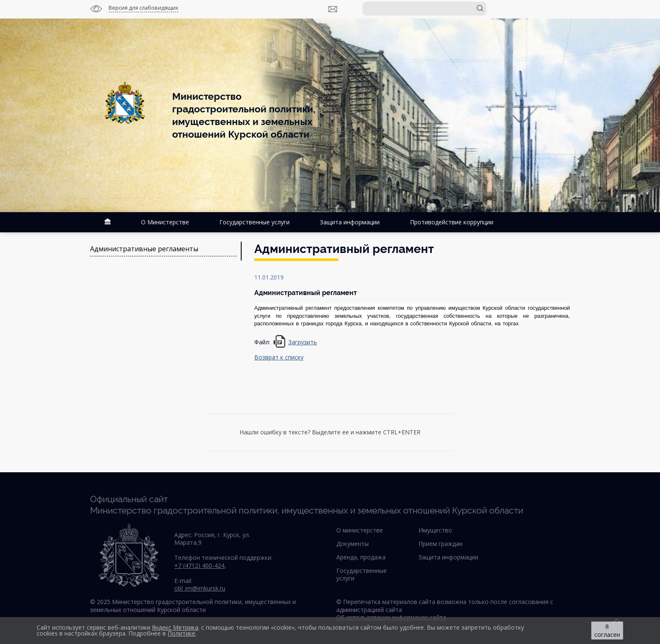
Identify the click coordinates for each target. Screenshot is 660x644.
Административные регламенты (144, 249)
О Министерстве (165, 222)
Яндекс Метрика (175, 627)
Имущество (435, 530)
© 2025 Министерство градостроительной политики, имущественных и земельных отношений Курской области (193, 605)
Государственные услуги (254, 222)
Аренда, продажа (361, 557)
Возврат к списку (279, 357)
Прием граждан (440, 544)
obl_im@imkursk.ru (200, 588)
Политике (181, 633)
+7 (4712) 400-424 (199, 565)
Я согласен (607, 631)
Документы (353, 544)
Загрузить (303, 342)
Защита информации (350, 222)
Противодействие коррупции (452, 222)
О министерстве (360, 530)
